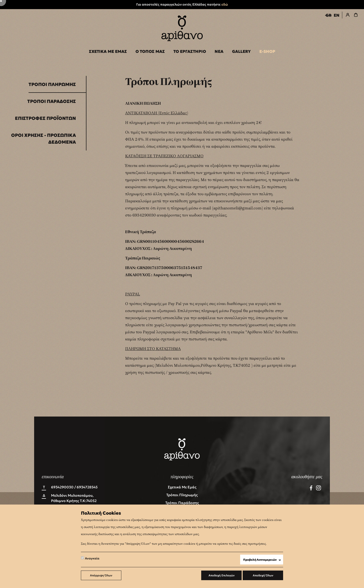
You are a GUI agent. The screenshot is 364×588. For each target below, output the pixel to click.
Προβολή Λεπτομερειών (263, 560)
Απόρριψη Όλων (101, 575)
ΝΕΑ (219, 51)
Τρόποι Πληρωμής (52, 84)
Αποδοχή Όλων (263, 575)
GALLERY (241, 51)
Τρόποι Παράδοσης (52, 101)
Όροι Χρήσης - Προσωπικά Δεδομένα (43, 139)
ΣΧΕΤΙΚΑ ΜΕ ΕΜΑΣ (108, 51)
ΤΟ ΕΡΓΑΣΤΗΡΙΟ (190, 51)
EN (337, 15)
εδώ (225, 4)
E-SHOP (267, 51)
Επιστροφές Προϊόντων (45, 118)
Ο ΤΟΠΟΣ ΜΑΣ (150, 51)
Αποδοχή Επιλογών (222, 575)
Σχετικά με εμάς (182, 487)
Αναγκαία (90, 558)
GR (328, 15)
